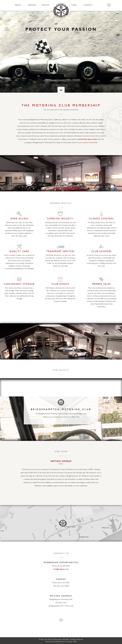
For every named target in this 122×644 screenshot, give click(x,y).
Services (32, 5)
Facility (46, 5)
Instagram (109, 5)
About (18, 5)
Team (74, 5)
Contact (88, 5)
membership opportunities (87, 139)
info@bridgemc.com (61, 569)
